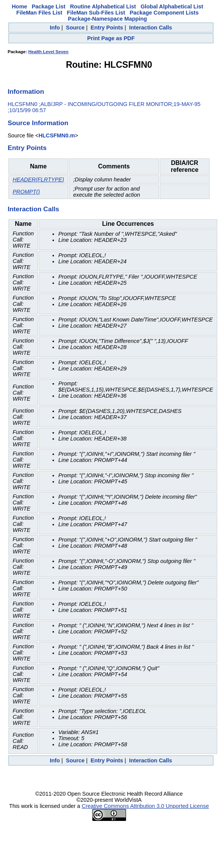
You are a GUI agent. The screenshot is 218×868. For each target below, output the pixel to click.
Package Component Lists (164, 13)
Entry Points (107, 28)
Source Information (38, 123)
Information (26, 91)
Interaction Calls (151, 28)
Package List (49, 7)
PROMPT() (26, 192)
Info (55, 28)
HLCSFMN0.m (57, 135)
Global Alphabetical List (172, 7)
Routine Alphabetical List (103, 7)
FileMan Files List (39, 13)
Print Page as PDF (111, 38)
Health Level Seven (48, 52)
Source (75, 28)
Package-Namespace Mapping (107, 19)
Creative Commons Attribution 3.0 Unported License (145, 806)
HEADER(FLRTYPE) (38, 179)
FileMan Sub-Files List (96, 13)
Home (20, 7)
